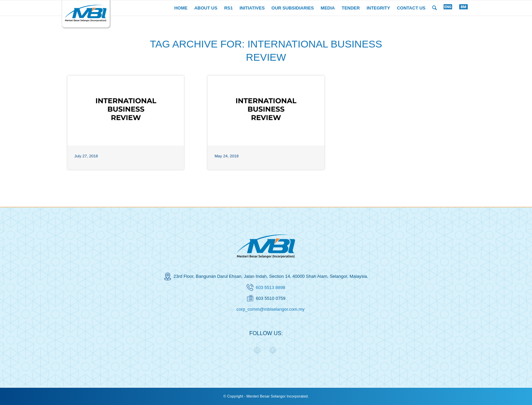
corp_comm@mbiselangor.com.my (270, 309)
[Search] (434, 8)
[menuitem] (181, 8)
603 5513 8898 (271, 287)
